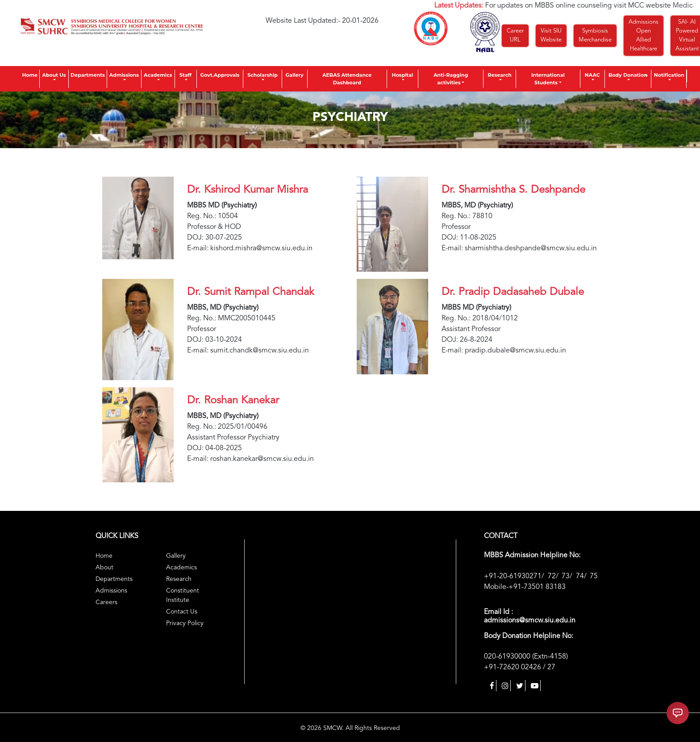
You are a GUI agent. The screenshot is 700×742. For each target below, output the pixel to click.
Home (30, 75)
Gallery (295, 75)
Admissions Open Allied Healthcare (644, 35)
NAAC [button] (592, 75)
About (104, 568)
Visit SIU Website (551, 35)
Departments (88, 75)
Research (500, 75)
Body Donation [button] (628, 75)
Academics (181, 568)
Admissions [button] (124, 75)
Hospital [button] (403, 75)
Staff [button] (185, 75)
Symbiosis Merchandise (595, 35)
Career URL (515, 35)
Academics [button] (158, 75)
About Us (54, 75)
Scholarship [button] (262, 75)
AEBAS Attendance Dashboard (347, 79)
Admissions (111, 591)
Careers (106, 602)
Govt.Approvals (220, 75)
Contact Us (182, 612)
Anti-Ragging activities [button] (451, 79)
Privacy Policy (185, 623)
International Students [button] (548, 79)
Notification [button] (669, 75)
